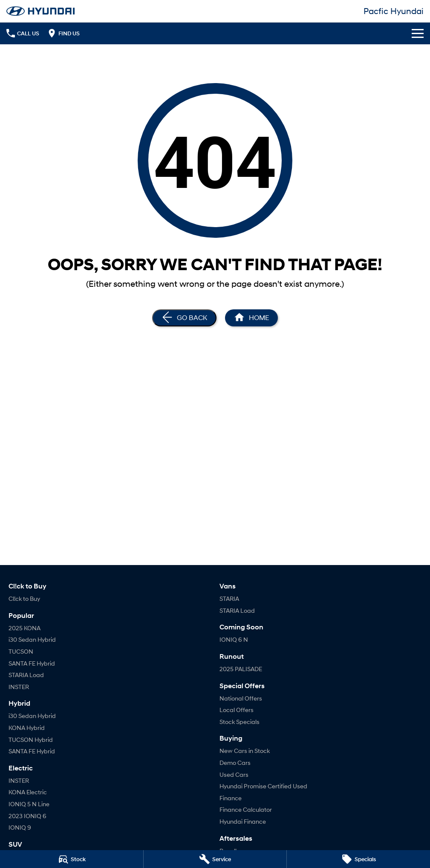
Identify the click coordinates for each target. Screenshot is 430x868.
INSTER (19, 687)
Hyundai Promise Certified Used (263, 786)
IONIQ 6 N (234, 639)
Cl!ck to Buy (24, 598)
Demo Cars (235, 763)
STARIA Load (26, 675)
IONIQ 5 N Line (29, 804)
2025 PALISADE (241, 669)
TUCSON (21, 651)
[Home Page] (251, 318)
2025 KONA (25, 628)
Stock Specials (240, 722)
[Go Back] (184, 318)
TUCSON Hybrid (31, 740)
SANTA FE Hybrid (32, 663)
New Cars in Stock (245, 751)
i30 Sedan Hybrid (32, 639)
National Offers (241, 698)
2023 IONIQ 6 (27, 816)
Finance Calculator (246, 809)
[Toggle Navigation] (418, 33)
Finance (231, 798)
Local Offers (237, 710)
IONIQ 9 (20, 827)
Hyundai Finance (243, 821)
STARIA (229, 598)
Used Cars (234, 774)
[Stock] (72, 859)
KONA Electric (28, 792)
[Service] (215, 859)
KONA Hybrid (27, 728)
